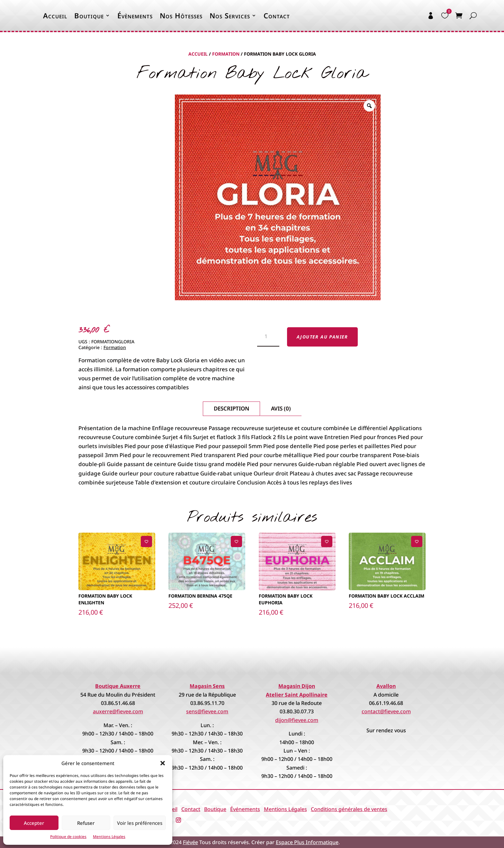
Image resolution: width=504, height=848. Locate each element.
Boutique (89, 15)
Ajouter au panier (322, 337)
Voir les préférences (140, 823)
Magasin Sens (207, 686)
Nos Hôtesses (181, 15)
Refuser (86, 823)
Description (231, 408)
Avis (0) (281, 408)
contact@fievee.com (386, 711)
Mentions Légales (109, 837)
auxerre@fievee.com (118, 711)
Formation (226, 54)
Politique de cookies (68, 837)
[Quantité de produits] (268, 337)
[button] (163, 763)
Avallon (386, 686)
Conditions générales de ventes (349, 809)
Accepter (34, 823)
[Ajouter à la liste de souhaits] (146, 541)
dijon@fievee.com (297, 720)
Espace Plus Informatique (307, 842)
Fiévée (190, 842)
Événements (245, 809)
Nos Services (230, 15)
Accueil (55, 15)
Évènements (135, 15)
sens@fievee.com (207, 711)
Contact (277, 15)
